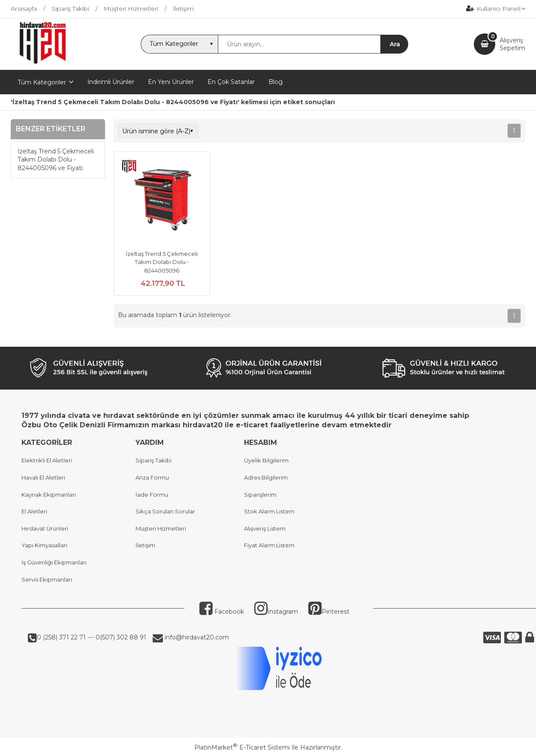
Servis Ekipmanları (47, 579)
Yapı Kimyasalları (44, 545)
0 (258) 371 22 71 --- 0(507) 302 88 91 (92, 637)
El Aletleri (34, 511)
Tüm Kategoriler (42, 82)
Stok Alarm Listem (269, 511)
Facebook (222, 612)
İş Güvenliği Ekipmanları (54, 562)
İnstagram (276, 612)
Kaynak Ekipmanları (49, 495)
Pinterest (329, 612)
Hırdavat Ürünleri (45, 528)
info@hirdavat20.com (196, 637)
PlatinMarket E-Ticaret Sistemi (242, 747)
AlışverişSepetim (512, 44)
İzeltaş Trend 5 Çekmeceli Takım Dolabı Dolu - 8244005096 (162, 262)
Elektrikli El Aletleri (47, 460)
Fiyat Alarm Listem (269, 545)
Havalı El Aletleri (43, 477)
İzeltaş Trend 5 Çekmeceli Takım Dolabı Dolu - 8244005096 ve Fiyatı (56, 160)
